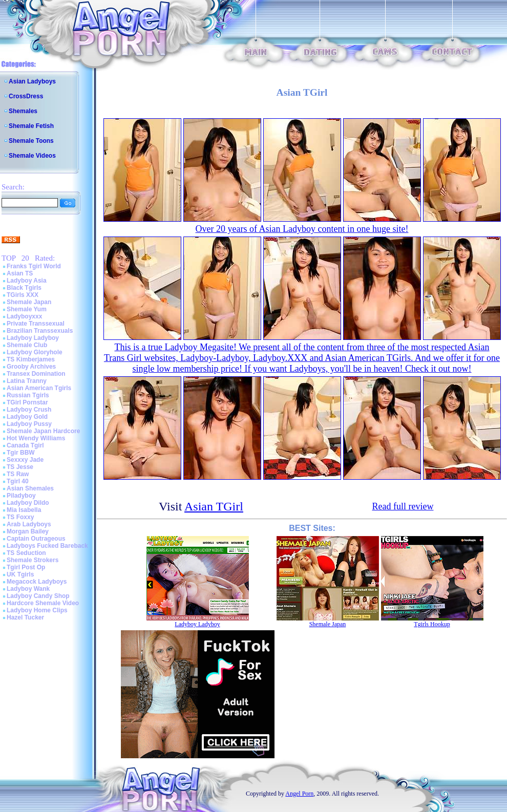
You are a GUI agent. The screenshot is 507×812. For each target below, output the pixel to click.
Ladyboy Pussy (29, 424)
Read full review (403, 506)
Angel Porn (299, 794)
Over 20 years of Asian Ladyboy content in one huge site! (302, 229)
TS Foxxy (20, 517)
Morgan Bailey (28, 531)
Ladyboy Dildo (28, 503)
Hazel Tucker (25, 617)
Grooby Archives (31, 367)
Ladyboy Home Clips (37, 610)
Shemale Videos (32, 156)
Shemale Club (27, 345)
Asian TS (20, 273)
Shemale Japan (29, 302)
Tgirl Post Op (26, 567)
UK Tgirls (20, 574)
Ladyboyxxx (24, 316)
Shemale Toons (31, 141)
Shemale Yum (27, 309)
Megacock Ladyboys (37, 582)
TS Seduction (26, 553)
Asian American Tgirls (39, 388)
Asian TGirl (214, 506)
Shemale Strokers (33, 560)
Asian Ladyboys (32, 81)
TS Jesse (20, 467)
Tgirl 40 (18, 481)
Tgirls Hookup (432, 624)
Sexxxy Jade (25, 460)
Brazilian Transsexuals (40, 331)
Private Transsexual (36, 324)
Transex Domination (36, 374)
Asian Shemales (30, 488)
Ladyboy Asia (27, 281)
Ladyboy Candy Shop (38, 596)
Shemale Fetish (31, 126)
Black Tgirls (24, 288)
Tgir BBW (21, 453)
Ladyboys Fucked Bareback (47, 546)
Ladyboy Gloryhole (35, 352)
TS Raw (18, 474)
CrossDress (26, 96)
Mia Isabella (24, 510)
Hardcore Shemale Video (43, 603)
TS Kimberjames (31, 359)
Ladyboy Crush (29, 410)
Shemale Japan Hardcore (43, 431)
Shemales (23, 111)
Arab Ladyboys (29, 524)
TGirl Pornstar (27, 402)
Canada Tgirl (25, 445)
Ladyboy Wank (28, 589)
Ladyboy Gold (27, 417)
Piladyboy (21, 496)
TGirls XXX (23, 295)
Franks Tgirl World (34, 266)
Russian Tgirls (28, 395)
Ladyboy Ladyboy (33, 338)
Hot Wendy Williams (36, 438)
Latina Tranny (27, 381)
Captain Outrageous (36, 539)
